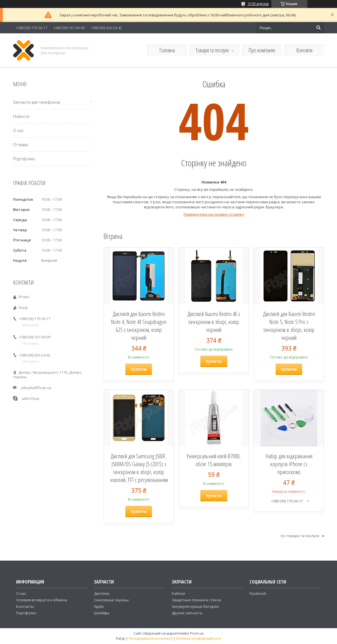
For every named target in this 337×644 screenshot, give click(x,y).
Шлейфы (102, 613)
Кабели (178, 593)
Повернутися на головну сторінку (214, 214)
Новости (21, 116)
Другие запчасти (187, 613)
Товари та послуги (212, 50)
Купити (139, 369)
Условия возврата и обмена (42, 600)
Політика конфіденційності (198, 638)
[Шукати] (319, 28)
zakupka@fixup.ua (36, 388)
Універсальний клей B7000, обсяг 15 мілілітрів (214, 460)
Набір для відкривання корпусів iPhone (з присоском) (289, 464)
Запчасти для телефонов (37, 102)
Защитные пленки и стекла (196, 600)
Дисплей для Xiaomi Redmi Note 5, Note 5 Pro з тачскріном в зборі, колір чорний (289, 326)
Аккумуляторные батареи (195, 606)
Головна (167, 50)
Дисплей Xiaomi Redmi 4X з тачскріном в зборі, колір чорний (214, 322)
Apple (99, 606)
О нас (18, 130)
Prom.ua (197, 633)
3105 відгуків (258, 4)
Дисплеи (102, 593)
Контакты (25, 606)
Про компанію (262, 50)
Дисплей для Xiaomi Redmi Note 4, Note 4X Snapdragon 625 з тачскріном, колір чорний (139, 326)
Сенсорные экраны (111, 600)
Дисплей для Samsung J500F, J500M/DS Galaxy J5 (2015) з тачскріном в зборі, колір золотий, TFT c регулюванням (139, 468)
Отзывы (21, 145)
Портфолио (24, 159)
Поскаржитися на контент (151, 638)
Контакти (304, 50)
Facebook (258, 593)
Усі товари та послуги (300, 536)
